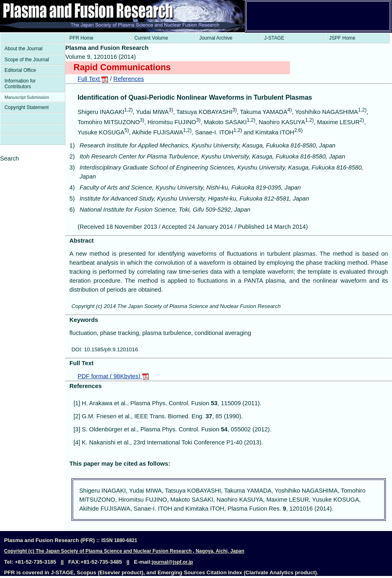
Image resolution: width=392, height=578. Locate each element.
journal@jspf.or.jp (173, 562)
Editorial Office (20, 70)
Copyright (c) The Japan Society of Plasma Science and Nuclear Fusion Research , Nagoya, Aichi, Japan (124, 551)
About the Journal (23, 49)
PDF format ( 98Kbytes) (113, 376)
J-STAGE (274, 38)
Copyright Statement (27, 107)
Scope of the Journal (27, 60)
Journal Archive (216, 38)
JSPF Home (342, 38)
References (129, 79)
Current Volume (151, 38)
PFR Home (81, 38)
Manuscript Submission (27, 97)
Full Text (93, 79)
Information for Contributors (20, 84)
